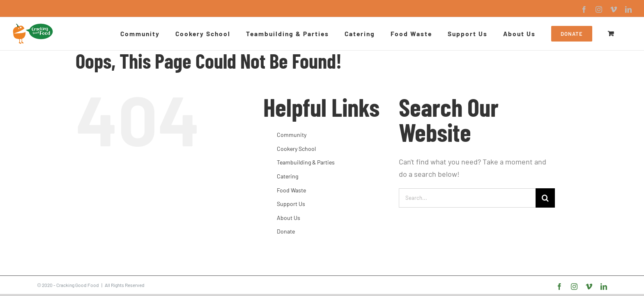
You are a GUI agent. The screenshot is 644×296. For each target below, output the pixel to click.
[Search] (545, 198)
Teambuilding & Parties (306, 162)
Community (292, 135)
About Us (289, 218)
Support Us (291, 204)
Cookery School (296, 149)
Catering (287, 176)
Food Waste (291, 190)
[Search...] (467, 198)
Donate (286, 231)
